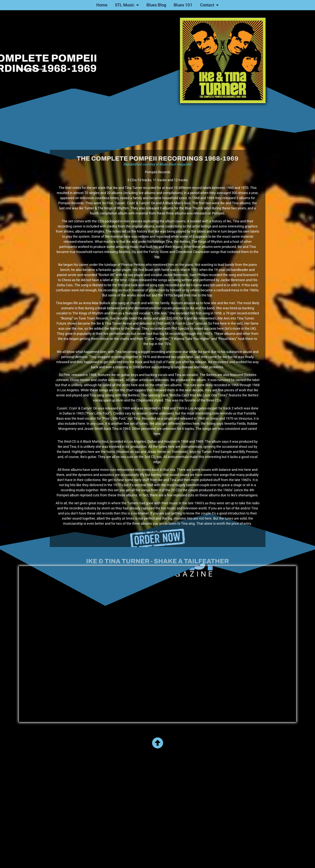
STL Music (127, 5)
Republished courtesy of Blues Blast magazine (157, 220)
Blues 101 (183, 5)
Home (102, 5)
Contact (209, 5)
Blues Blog (156, 5)
